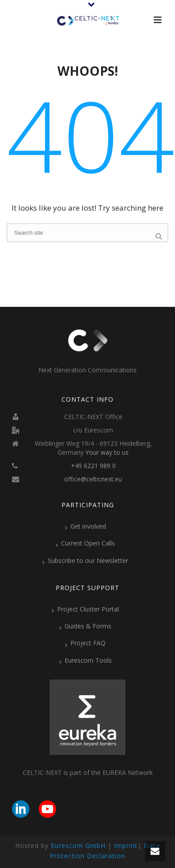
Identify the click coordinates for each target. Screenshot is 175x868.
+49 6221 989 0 (93, 466)
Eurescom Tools (85, 660)
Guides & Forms (85, 626)
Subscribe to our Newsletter (85, 561)
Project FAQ (85, 643)
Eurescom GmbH (78, 846)
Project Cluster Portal (85, 609)
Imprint (126, 846)
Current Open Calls (85, 543)
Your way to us (107, 452)
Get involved (85, 526)
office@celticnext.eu (93, 479)
